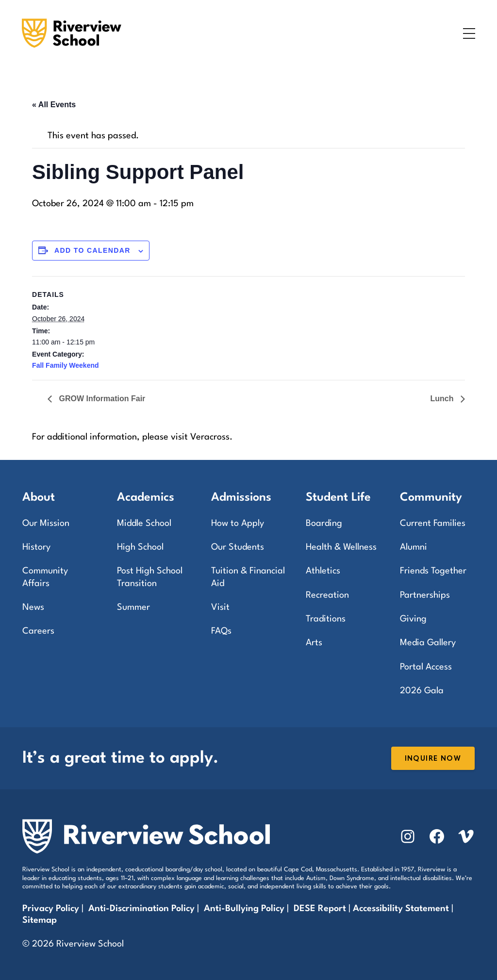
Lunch (443, 399)
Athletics (323, 571)
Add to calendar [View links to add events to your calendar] (92, 250)
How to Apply (238, 523)
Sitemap (40, 920)
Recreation (327, 595)
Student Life (338, 498)
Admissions (241, 498)
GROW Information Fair (101, 399)
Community (431, 498)
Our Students (238, 547)
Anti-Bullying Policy (244, 909)
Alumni (414, 547)
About (39, 498)
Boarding (324, 523)
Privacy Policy (51, 909)
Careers (38, 631)
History (36, 547)
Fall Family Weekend (65, 365)
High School (140, 547)
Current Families (433, 523)
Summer (133, 607)
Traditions (326, 619)
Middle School (144, 523)
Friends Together (433, 571)
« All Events (54, 105)
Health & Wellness (341, 547)
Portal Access (426, 667)
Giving (413, 619)
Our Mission (46, 523)
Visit (220, 607)
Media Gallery (428, 643)
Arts (314, 643)
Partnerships (425, 595)
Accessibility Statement (401, 909)
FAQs (221, 631)
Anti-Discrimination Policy (141, 909)
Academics (146, 498)
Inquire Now (433, 759)
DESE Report (321, 909)
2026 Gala (422, 691)
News (33, 607)
